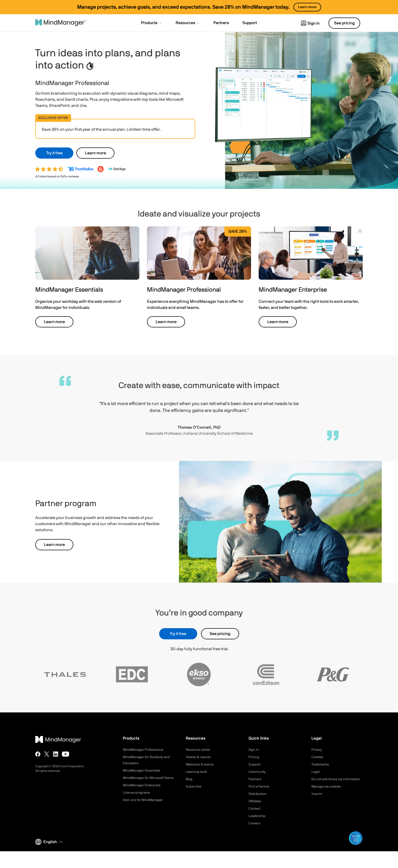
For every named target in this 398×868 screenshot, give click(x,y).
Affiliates (255, 801)
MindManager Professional (144, 750)
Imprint (317, 800)
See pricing (220, 634)
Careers (255, 823)
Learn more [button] (96, 153)
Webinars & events (201, 764)
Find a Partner (260, 787)
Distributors (258, 794)
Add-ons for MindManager (144, 806)
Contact (255, 809)
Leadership (258, 816)
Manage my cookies (328, 793)
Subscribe (194, 787)
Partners (255, 779)
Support (255, 764)
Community (258, 772)
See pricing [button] (344, 23)
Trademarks (321, 764)
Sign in (310, 23)
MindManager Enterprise (143, 791)
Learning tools (197, 772)
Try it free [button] (54, 153)
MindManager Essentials (143, 771)
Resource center (199, 750)
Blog (189, 779)
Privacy (317, 750)
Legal (316, 772)
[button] (152, 23)
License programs (137, 799)
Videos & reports (199, 757)
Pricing (254, 757)
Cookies (318, 757)
